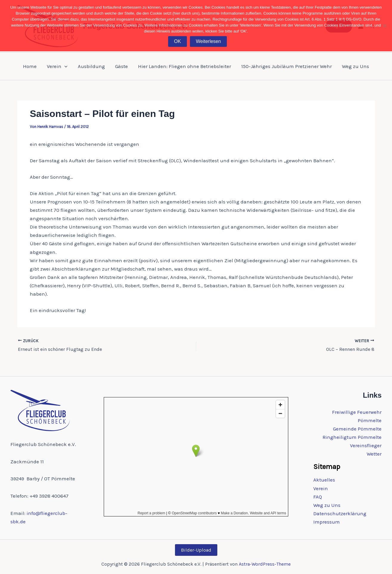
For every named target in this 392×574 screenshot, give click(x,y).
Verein (57, 66)
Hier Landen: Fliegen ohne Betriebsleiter (185, 66)
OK (178, 41)
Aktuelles (324, 480)
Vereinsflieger (366, 445)
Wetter (374, 454)
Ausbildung (91, 66)
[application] (64, 66)
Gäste (121, 66)
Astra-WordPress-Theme (265, 564)
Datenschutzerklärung (340, 513)
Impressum (327, 522)
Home (30, 66)
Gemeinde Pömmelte (357, 429)
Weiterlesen (208, 41)
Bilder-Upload (196, 550)
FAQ (318, 497)
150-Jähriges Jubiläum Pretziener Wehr (286, 66)
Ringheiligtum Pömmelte (352, 437)
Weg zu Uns (355, 66)
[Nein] (385, 26)
